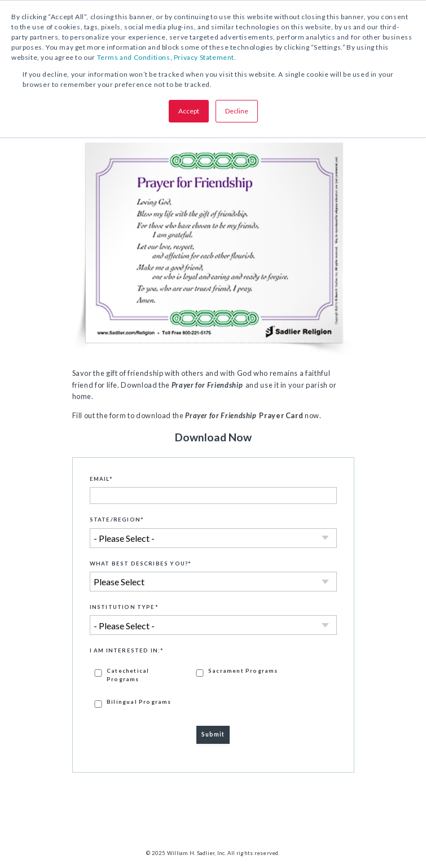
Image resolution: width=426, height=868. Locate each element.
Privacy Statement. (205, 57)
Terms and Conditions (134, 57)
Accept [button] (189, 111)
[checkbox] (213, 687)
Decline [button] (237, 111)
